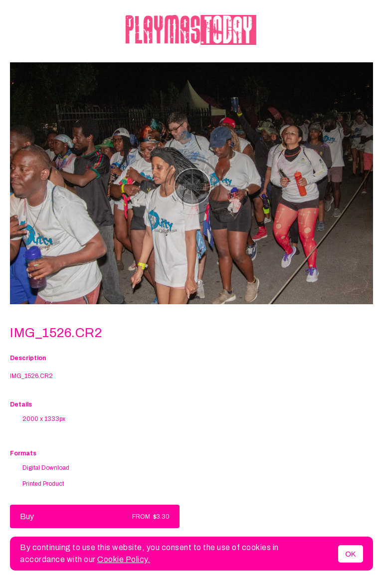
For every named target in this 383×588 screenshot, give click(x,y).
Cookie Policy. (124, 559)
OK (351, 554)
